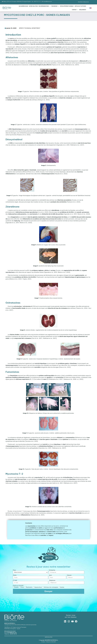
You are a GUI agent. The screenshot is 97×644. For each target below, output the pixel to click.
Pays (14, 570)
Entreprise (52, 570)
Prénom (69, 575)
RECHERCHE (55, 6)
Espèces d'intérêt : (18, 586)
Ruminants (29, 587)
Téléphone (52, 580)
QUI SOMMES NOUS (23, 6)
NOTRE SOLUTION (33, 6)
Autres (62, 587)
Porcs (22, 587)
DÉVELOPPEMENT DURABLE (67, 6)
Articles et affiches (80, 6)
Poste (15, 575)
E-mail (15, 580)
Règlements (83, 10)
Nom (50, 575)
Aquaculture (38, 587)
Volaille (16, 587)
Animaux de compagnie (51, 587)
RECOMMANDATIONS (45, 6)
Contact (75, 10)
